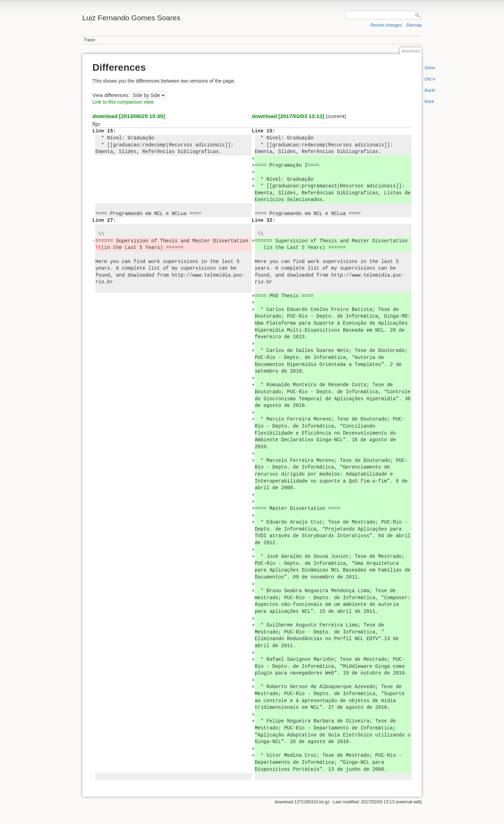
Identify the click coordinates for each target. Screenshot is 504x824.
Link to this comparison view (123, 102)
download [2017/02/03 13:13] (288, 116)
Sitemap (414, 25)
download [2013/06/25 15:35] (129, 116)
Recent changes (386, 25)
